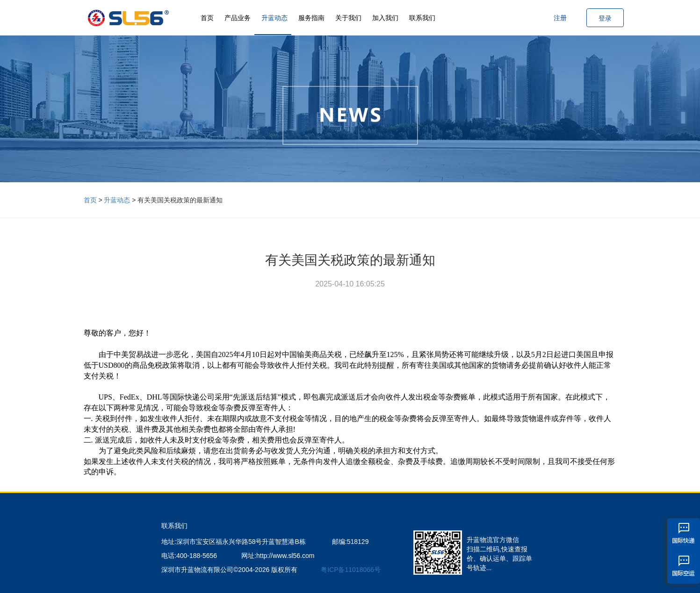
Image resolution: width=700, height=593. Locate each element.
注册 (560, 18)
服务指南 (311, 18)
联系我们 (422, 18)
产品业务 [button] (238, 18)
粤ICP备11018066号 (351, 570)
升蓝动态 (274, 18)
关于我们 (348, 18)
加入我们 (385, 18)
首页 (207, 18)
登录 (605, 18)
